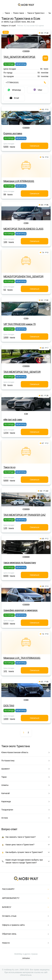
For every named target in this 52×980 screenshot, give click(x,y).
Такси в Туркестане (36, 13)
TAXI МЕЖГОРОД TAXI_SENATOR (22, 372)
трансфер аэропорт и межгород (20, 610)
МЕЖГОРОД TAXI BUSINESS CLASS (23, 229)
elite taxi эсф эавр (13, 420)
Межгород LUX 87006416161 (19, 181)
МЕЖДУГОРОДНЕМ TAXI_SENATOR (23, 277)
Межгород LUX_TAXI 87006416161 (22, 658)
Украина (26, 958)
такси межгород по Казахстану (20, 563)
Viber (38, 90)
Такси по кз (9, 467)
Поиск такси (19, 13)
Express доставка (13, 133)
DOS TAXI (9, 706)
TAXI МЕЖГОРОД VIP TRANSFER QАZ (24, 515)
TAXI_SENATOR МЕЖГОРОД (19, 57)
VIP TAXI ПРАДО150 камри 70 (20, 324)
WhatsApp (14, 90)
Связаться (34, 146)
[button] (24, 51)
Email (14, 98)
